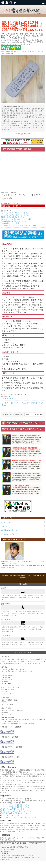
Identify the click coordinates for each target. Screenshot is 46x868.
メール (32, 838)
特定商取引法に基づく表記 (10, 530)
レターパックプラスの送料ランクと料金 (15, 215)
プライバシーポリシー (8, 534)
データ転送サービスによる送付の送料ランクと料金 (19, 225)
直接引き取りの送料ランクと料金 (12, 217)
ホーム (3, 51)
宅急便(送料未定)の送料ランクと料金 (14, 221)
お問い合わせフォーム (20, 838)
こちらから (5, 40)
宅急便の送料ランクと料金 (10, 223)
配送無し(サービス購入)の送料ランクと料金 (16, 219)
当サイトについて (7, 522)
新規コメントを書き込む (34, 415)
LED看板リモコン (14, 51)
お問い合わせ (5, 526)
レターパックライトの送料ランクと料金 (15, 213)
